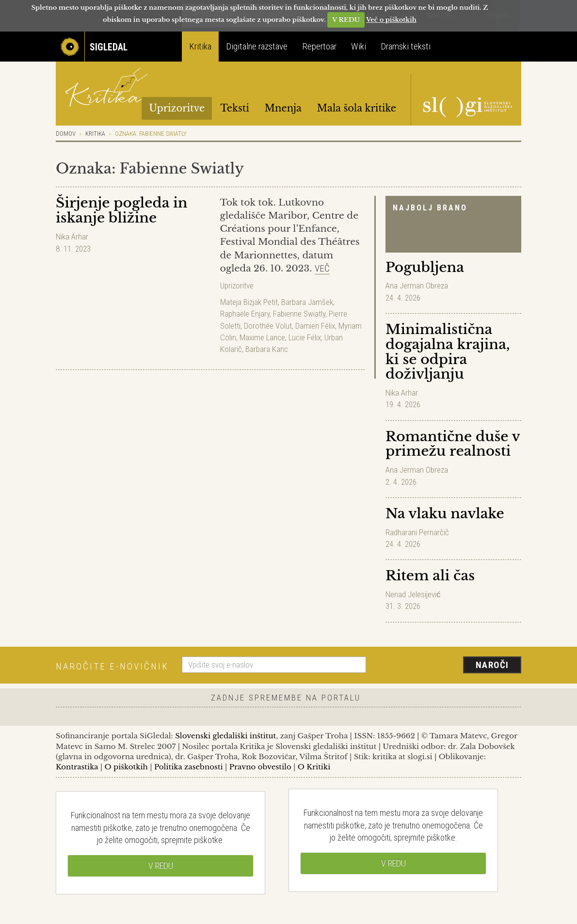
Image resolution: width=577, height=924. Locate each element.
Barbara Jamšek (307, 302)
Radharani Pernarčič (417, 532)
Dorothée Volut (268, 326)
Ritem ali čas (430, 576)
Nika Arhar (402, 393)
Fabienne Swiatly (299, 314)
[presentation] (449, 666)
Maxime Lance (262, 337)
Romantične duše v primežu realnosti (453, 444)
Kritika (200, 46)
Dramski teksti (406, 46)
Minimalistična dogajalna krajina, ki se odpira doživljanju (448, 352)
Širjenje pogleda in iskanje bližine (122, 210)
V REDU (346, 20)
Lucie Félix (305, 337)
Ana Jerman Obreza (417, 286)
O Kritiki (314, 767)
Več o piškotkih (391, 20)
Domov (66, 134)
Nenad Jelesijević (413, 594)
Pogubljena (425, 267)
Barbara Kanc (267, 349)
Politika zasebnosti (189, 767)
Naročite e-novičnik (112, 666)
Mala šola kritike (357, 108)
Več (322, 268)
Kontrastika (77, 767)
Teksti (235, 108)
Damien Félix (315, 326)
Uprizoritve (177, 108)
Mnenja (283, 108)
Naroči (492, 665)
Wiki (359, 46)
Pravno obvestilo (260, 767)
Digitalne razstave (257, 46)
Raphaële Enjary (245, 314)
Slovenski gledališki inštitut (225, 736)
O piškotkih (126, 767)
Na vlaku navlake (445, 514)
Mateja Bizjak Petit (249, 302)
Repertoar (319, 46)
